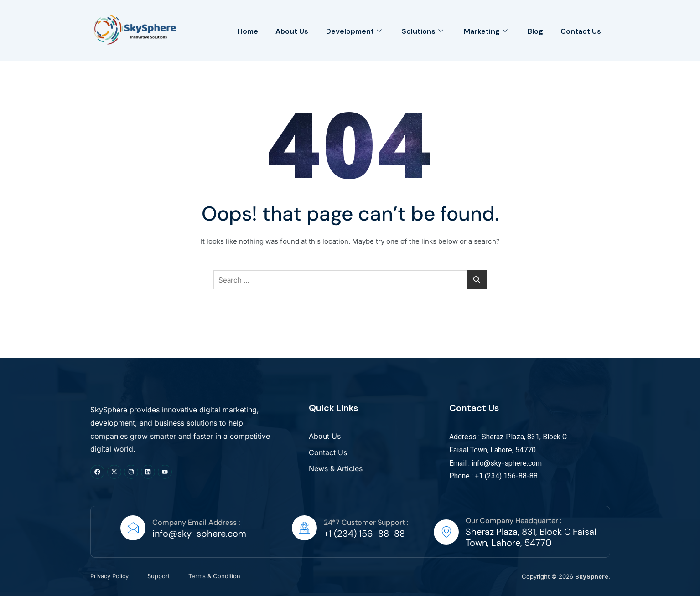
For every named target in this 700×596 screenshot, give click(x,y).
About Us (288, 30)
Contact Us (581, 30)
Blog (534, 30)
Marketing (484, 30)
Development (351, 30)
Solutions (420, 30)
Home (243, 30)
